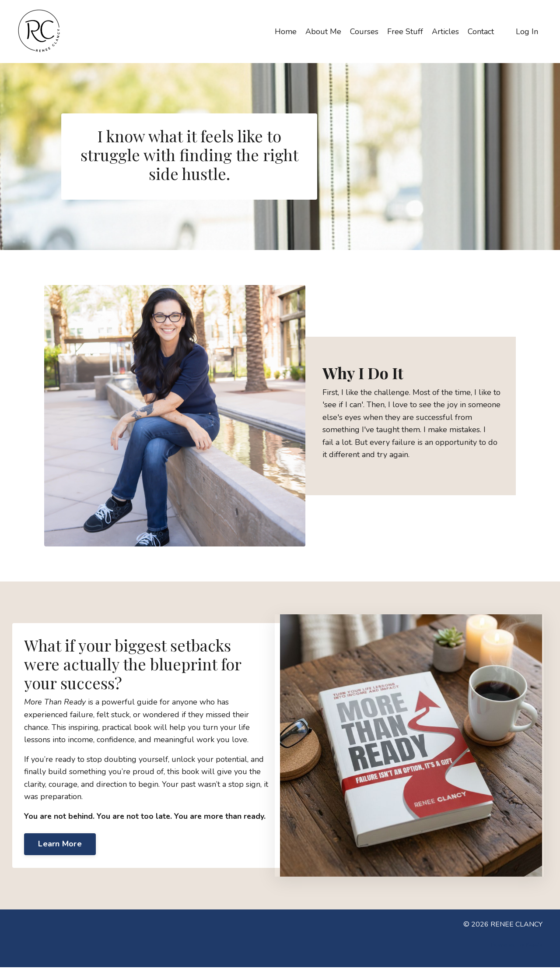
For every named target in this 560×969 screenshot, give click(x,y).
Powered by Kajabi (517, 946)
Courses (364, 31)
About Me (323, 31)
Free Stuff (405, 31)
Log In (527, 31)
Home (286, 31)
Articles (445, 31)
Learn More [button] (61, 851)
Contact (481, 31)
